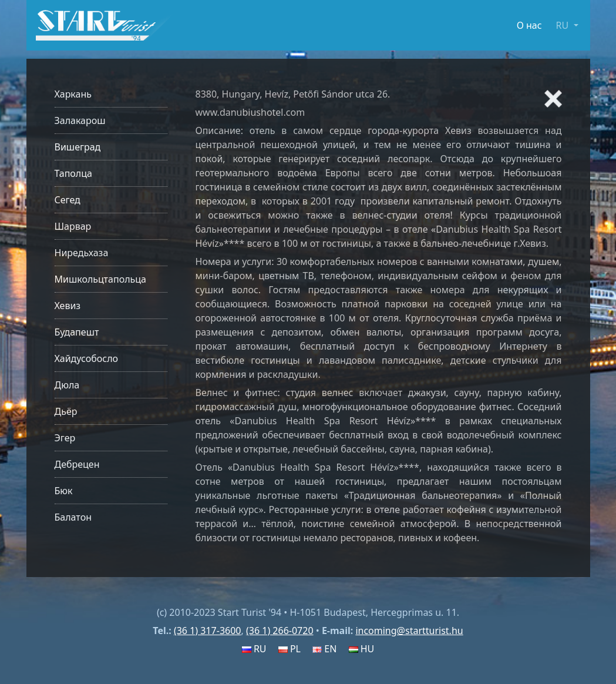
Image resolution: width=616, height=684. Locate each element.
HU (362, 649)
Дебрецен (77, 464)
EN (324, 649)
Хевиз (68, 306)
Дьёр (66, 411)
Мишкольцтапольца (100, 279)
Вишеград (78, 147)
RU (254, 649)
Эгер (65, 438)
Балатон (73, 517)
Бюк (64, 491)
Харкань (73, 94)
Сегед (68, 200)
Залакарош (80, 120)
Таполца (73, 173)
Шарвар (73, 226)
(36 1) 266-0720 (280, 631)
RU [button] (564, 25)
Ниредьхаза (82, 253)
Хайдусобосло (87, 358)
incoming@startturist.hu (409, 631)
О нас (529, 25)
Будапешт (77, 332)
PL (290, 649)
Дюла (67, 385)
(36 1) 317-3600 (208, 631)
